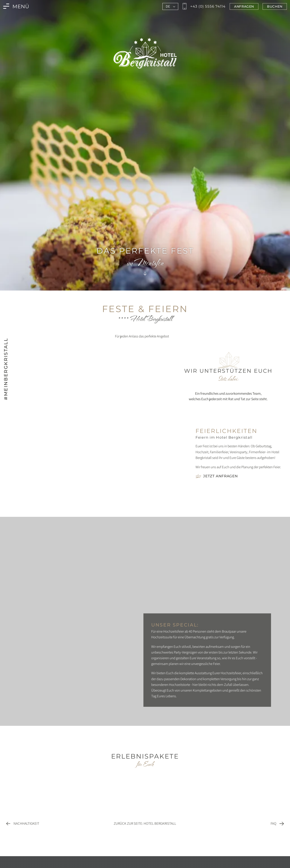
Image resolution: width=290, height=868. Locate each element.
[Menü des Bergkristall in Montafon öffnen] (16, 6)
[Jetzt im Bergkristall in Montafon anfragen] (244, 6)
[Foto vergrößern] (98, 430)
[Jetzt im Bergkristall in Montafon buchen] (275, 6)
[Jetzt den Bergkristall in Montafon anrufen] (203, 6)
